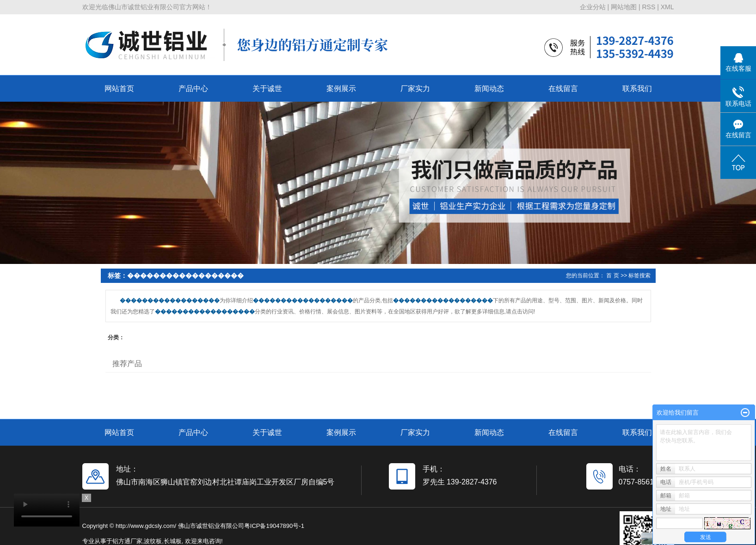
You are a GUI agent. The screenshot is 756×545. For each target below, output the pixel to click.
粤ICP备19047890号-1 (274, 526)
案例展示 (341, 89)
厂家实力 (415, 89)
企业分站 (593, 7)
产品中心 (193, 89)
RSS (648, 7)
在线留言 (563, 89)
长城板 (173, 541)
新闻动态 (489, 89)
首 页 (612, 276)
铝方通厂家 (127, 541)
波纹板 (153, 541)
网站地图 (624, 7)
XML (667, 7)
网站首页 (119, 89)
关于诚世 (267, 89)
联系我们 (637, 89)
